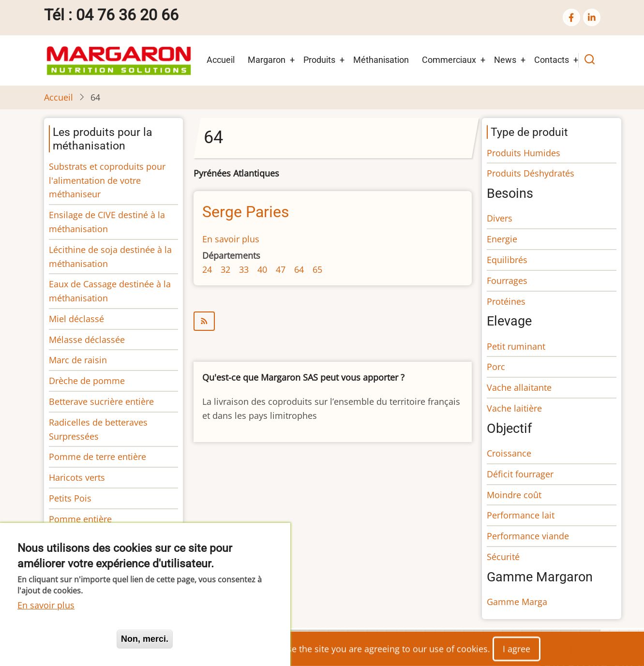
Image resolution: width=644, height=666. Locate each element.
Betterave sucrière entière (101, 401)
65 (317, 269)
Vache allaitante (519, 387)
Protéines (506, 301)
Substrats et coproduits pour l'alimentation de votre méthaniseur (107, 180)
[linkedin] (592, 17)
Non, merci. (145, 639)
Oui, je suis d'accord (63, 639)
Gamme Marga (517, 602)
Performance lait (521, 515)
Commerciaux (449, 60)
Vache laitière (514, 408)
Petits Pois (70, 498)
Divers (500, 218)
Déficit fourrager (520, 474)
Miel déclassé (76, 319)
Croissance (509, 453)
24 (207, 269)
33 (244, 269)
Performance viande (528, 536)
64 (299, 269)
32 (225, 269)
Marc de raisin (78, 360)
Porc (496, 367)
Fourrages (507, 281)
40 (262, 269)
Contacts (552, 60)
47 (281, 269)
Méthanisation (381, 60)
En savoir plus (231, 239)
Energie (502, 239)
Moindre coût (514, 495)
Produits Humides (524, 153)
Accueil (221, 60)
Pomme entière (80, 519)
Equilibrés (507, 260)
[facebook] (571, 17)
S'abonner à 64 (333, 321)
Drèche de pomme (87, 381)
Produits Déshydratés (531, 173)
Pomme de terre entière (97, 457)
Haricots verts (77, 477)
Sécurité (503, 557)
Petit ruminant (516, 346)
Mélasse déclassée (87, 340)
